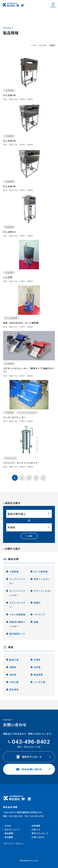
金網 (36, 622)
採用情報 (36, 826)
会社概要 (9, 837)
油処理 (13, 675)
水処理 (37, 667)
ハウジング (39, 614)
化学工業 (14, 682)
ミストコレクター (17, 605)
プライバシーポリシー (14, 844)
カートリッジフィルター (17, 593)
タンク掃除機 (41, 572)
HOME (8, 826)
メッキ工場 (39, 682)
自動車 (13, 667)
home (34, 45)
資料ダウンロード (29, 757)
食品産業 (38, 675)
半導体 (37, 660)
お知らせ (36, 830)
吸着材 (37, 603)
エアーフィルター (43, 591)
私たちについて (12, 830)
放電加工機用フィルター (17, 624)
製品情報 (43, 45)
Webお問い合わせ (29, 769)
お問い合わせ (38, 837)
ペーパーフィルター (17, 581)
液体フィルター (42, 579)
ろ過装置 (14, 572)
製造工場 (14, 660)
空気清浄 (14, 690)
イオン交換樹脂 (17, 614)
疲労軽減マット (17, 634)
